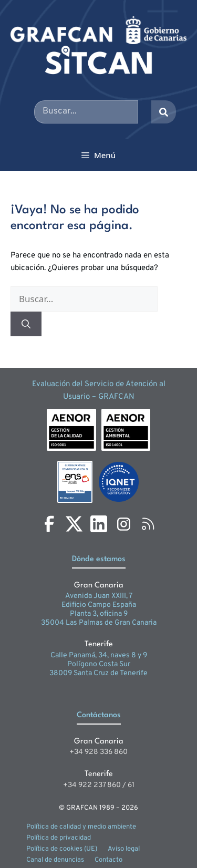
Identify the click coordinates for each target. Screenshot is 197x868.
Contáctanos (99, 715)
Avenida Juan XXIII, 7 (99, 596)
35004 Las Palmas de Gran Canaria (99, 623)
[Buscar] (26, 324)
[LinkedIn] (99, 524)
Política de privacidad (59, 838)
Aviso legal (124, 849)
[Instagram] (123, 524)
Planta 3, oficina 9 (99, 614)
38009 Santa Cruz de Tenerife (98, 673)
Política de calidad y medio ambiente (81, 827)
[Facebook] (49, 524)
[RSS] (148, 524)
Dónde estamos (99, 559)
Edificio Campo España (99, 605)
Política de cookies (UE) (62, 849)
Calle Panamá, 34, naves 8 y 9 (99, 655)
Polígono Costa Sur (99, 664)
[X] (74, 524)
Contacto (108, 860)
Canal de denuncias (55, 860)
